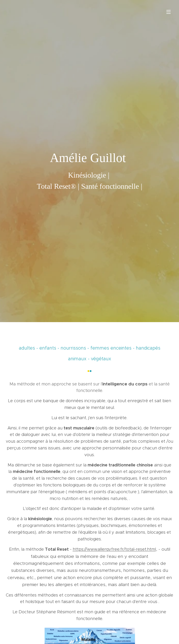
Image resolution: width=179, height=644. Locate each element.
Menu (169, 12)
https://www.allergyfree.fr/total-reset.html (114, 549)
